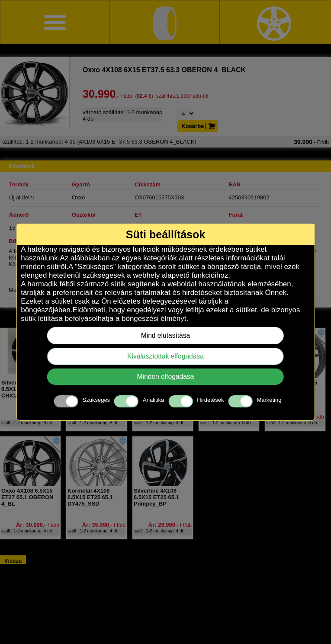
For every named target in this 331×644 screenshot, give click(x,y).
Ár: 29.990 (170, 525)
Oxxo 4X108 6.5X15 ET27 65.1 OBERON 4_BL (27, 497)
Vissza (13, 561)
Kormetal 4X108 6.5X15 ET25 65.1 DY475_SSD (90, 497)
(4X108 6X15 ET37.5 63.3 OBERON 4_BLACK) (165, 142)
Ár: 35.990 (104, 525)
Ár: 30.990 (38, 525)
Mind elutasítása (166, 335)
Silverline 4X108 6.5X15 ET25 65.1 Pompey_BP (156, 497)
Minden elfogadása (166, 376)
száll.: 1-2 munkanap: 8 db (27, 423)
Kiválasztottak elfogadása (165, 356)
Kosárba (200, 126)
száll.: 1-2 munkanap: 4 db (159, 423)
